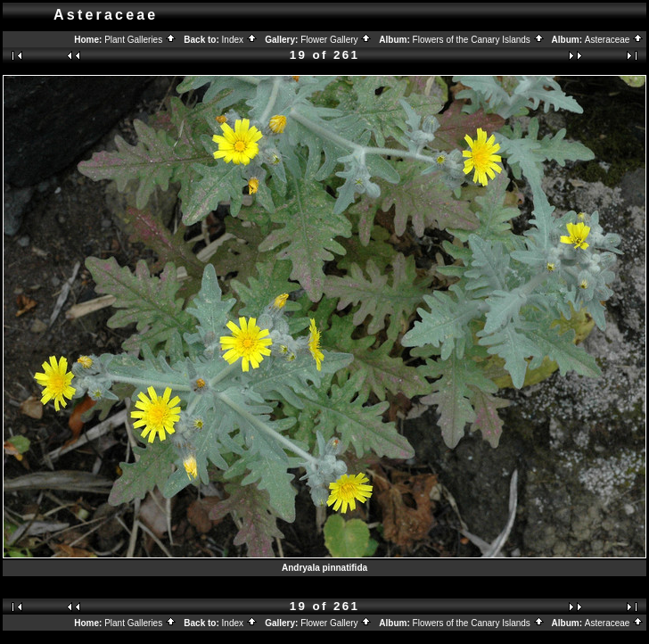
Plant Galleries (140, 40)
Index (240, 40)
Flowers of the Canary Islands (479, 40)
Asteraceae (614, 40)
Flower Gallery (336, 40)
